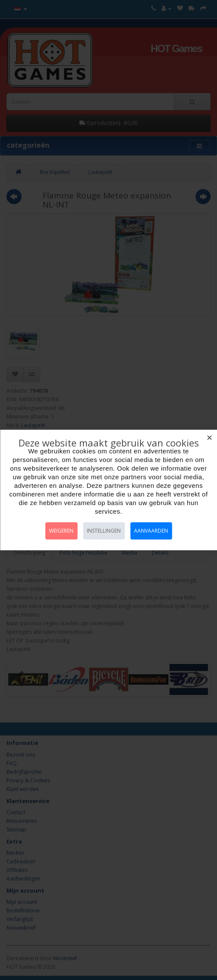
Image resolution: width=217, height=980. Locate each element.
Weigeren (61, 531)
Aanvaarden (151, 531)
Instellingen (104, 531)
